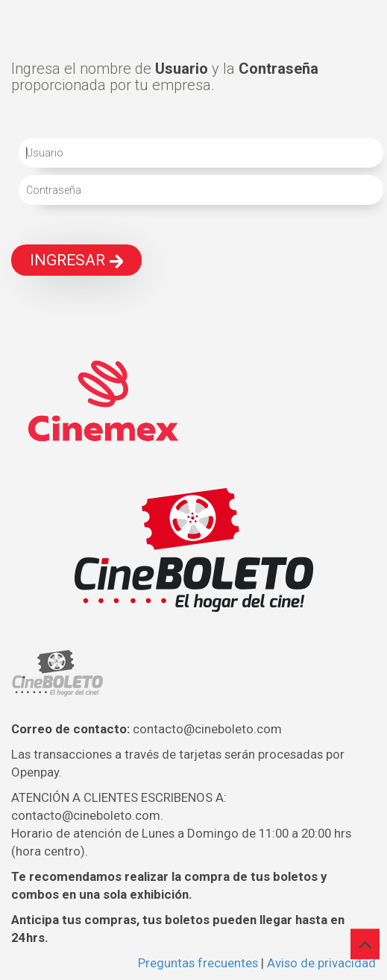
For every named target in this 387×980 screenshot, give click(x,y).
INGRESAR (76, 260)
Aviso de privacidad (321, 963)
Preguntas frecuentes (198, 963)
